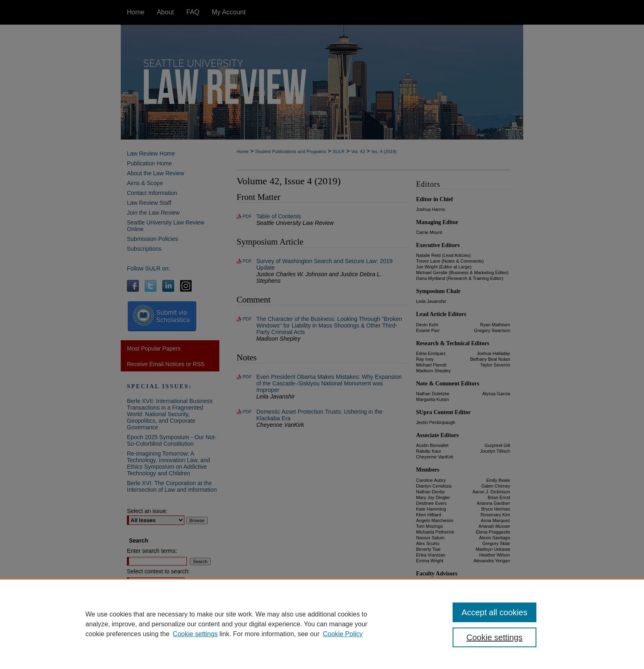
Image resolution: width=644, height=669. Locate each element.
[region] (322, 624)
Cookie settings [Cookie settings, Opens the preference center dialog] (495, 637)
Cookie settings (195, 634)
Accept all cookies (494, 612)
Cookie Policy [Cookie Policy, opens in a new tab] (343, 634)
